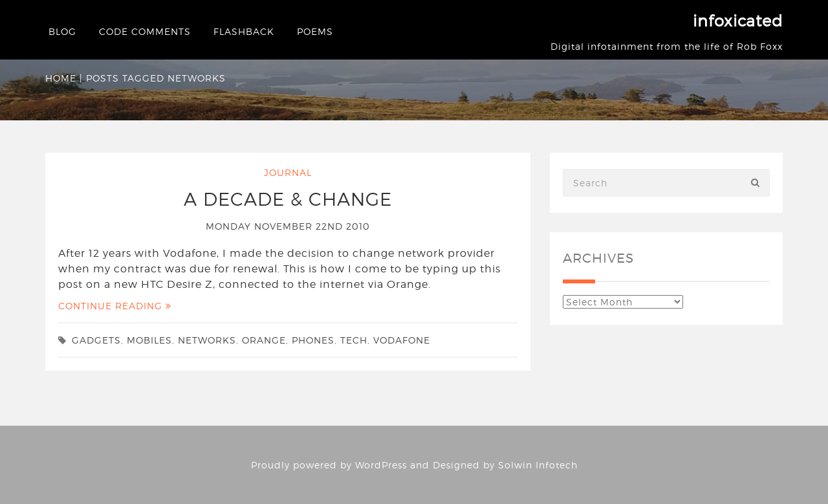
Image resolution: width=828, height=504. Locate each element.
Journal (288, 172)
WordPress (381, 465)
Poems (315, 31)
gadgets (96, 340)
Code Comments (145, 31)
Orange (264, 340)
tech (354, 340)
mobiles (149, 340)
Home (61, 78)
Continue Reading (115, 306)
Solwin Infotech (538, 465)
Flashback (244, 31)
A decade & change (288, 199)
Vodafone (402, 340)
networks (207, 340)
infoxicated (738, 21)
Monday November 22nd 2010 (288, 226)
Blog (62, 31)
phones (313, 340)
